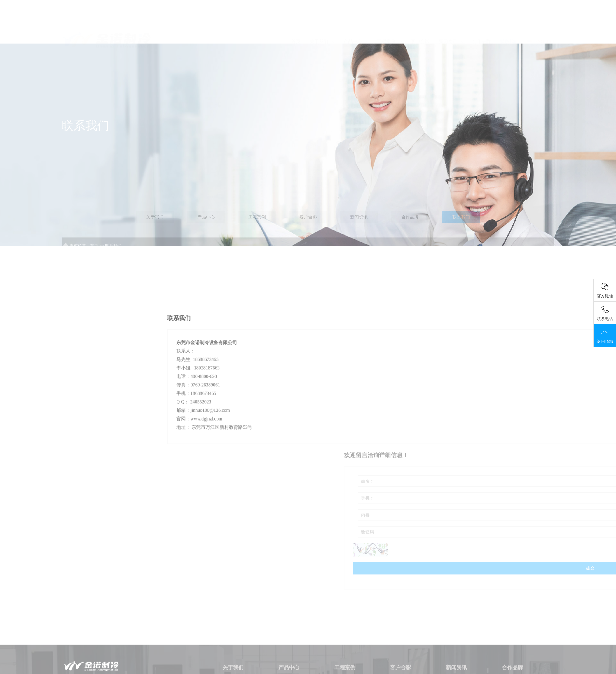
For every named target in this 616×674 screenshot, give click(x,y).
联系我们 (509, 24)
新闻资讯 (451, 24)
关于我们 (322, 24)
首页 (296, 24)
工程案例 (389, 24)
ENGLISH (541, 24)
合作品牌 (481, 24)
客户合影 (420, 24)
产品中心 (356, 24)
